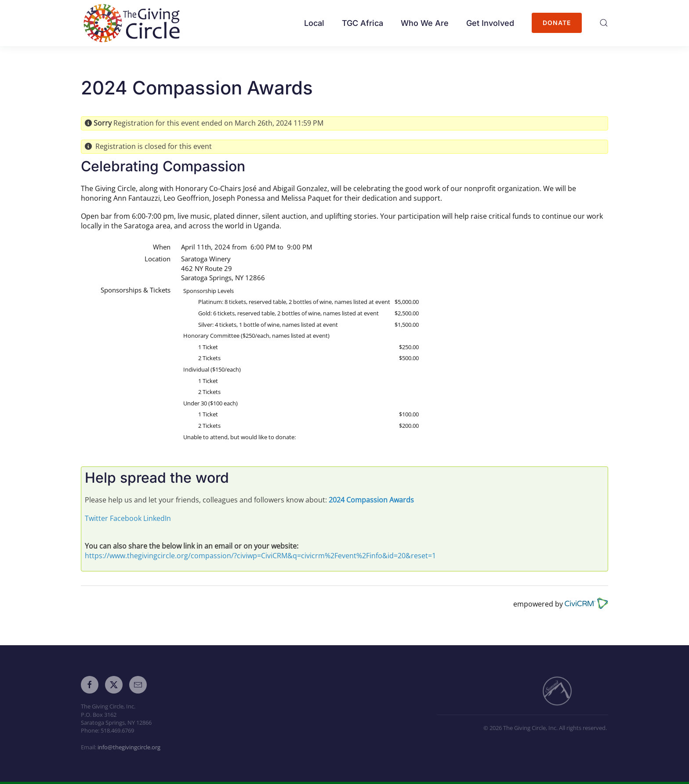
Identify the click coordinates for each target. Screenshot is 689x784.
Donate (557, 23)
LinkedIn (157, 518)
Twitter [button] (96, 518)
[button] (604, 23)
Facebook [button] (126, 518)
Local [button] (314, 23)
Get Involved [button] (490, 23)
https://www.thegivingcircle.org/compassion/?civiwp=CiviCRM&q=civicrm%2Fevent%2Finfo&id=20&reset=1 (260, 556)
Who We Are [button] (425, 23)
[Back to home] (135, 23)
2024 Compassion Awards (371, 500)
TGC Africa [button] (363, 23)
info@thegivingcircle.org (129, 747)
